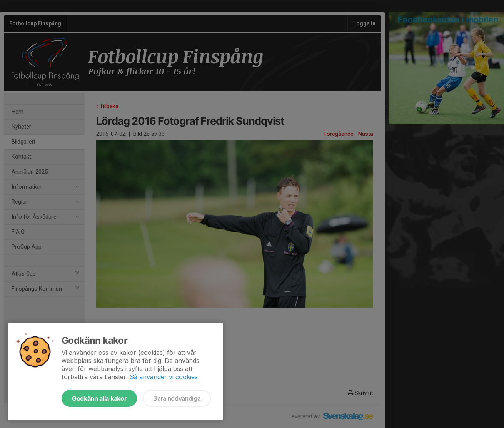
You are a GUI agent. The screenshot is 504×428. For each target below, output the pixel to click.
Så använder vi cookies (164, 377)
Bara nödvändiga (177, 398)
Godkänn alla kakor (99, 398)
